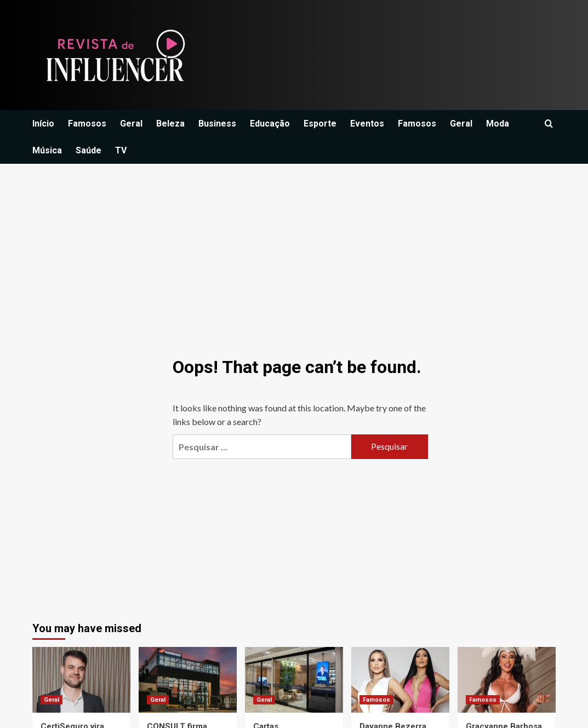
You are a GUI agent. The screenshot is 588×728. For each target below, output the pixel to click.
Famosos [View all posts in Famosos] (376, 700)
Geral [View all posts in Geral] (52, 700)
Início (43, 124)
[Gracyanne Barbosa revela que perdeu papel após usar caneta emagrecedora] (507, 680)
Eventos (367, 124)
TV (121, 150)
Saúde (89, 150)
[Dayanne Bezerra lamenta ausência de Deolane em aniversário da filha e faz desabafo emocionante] (400, 680)
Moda (498, 124)
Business (217, 124)
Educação (270, 124)
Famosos (87, 124)
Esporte (320, 124)
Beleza (170, 124)
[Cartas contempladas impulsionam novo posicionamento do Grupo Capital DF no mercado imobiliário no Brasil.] (294, 680)
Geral (131, 124)
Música (47, 150)
